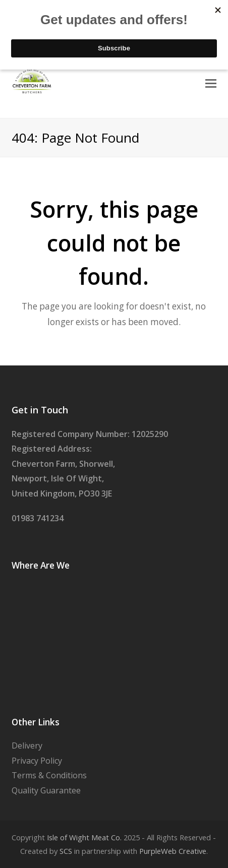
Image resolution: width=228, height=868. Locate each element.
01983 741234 (38, 518)
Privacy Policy (37, 761)
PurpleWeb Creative (173, 851)
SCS (66, 851)
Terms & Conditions (49, 775)
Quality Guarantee (46, 790)
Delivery (27, 746)
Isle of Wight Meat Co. (84, 837)
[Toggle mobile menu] (211, 83)
